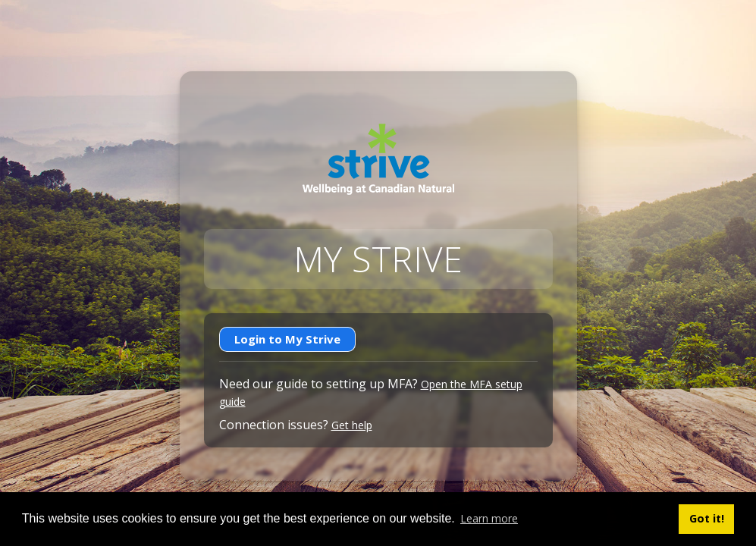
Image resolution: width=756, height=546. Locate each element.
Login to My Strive (287, 339)
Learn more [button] (489, 518)
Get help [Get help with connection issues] (352, 425)
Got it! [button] (707, 518)
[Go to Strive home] (378, 159)
